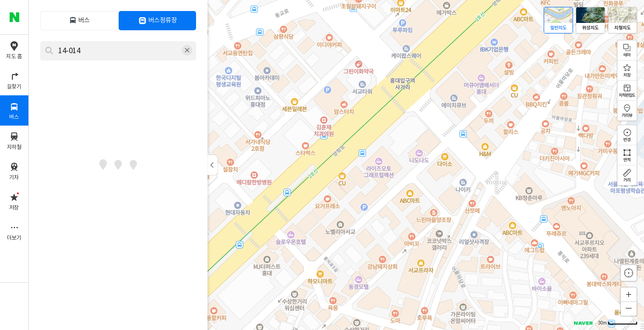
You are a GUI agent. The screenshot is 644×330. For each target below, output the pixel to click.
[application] (336, 165)
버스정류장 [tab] (163, 21)
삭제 (187, 51)
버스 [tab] (84, 21)
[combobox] (112, 51)
